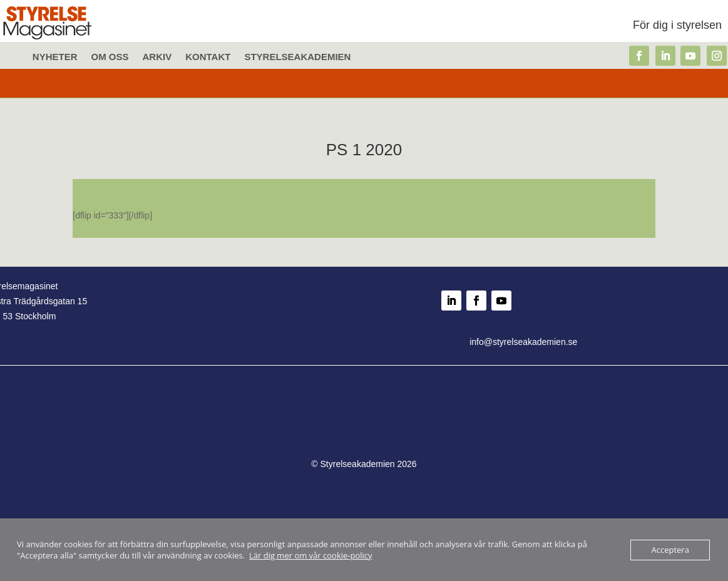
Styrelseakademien (297, 57)
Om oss (110, 57)
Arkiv (157, 57)
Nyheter (55, 57)
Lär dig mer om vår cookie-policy (311, 555)
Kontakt (208, 57)
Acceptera (670, 550)
